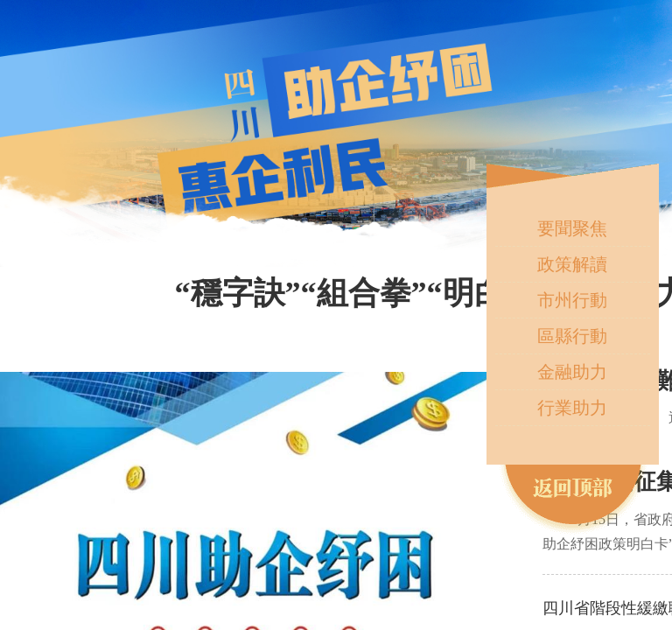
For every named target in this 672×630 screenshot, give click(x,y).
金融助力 (572, 372)
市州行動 (572, 300)
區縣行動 (572, 336)
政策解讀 (572, 264)
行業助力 (572, 408)
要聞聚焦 (572, 228)
